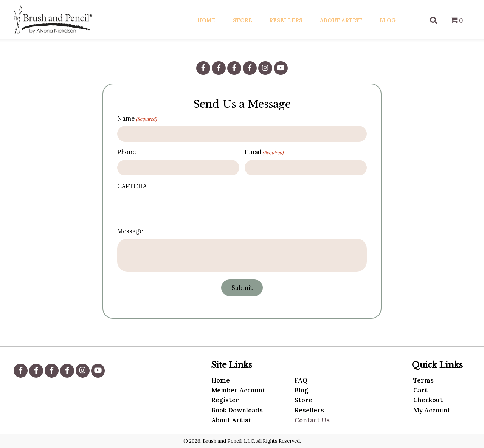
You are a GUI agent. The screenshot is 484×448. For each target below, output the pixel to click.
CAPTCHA (132, 186)
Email (264, 152)
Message (130, 231)
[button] (203, 68)
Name (137, 119)
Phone (126, 152)
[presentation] (170, 207)
